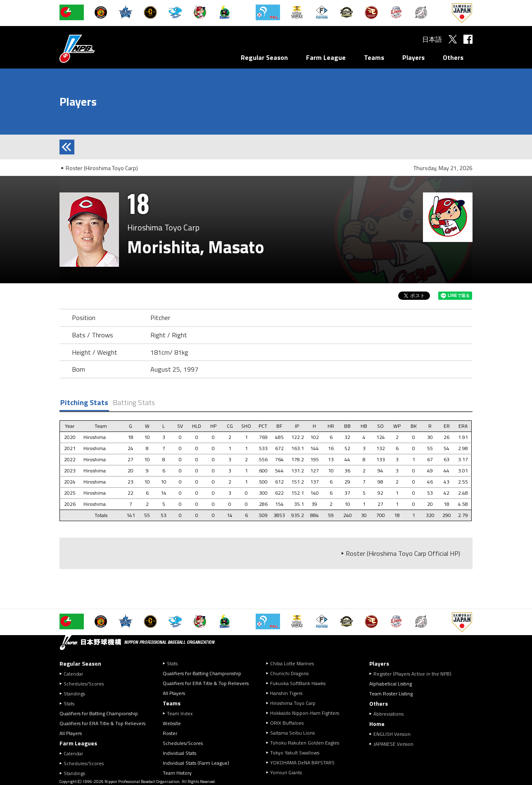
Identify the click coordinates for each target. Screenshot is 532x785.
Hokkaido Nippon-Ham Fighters (305, 713)
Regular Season (264, 57)
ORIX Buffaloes (287, 723)
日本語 (432, 39)
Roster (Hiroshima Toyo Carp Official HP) (403, 553)
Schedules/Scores (84, 684)
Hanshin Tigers (286, 693)
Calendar (73, 674)
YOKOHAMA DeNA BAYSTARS (302, 762)
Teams (374, 57)
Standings (74, 694)
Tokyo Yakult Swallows (295, 753)
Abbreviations (388, 714)
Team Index (180, 713)
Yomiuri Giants (286, 772)
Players (413, 57)
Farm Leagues (78, 743)
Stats (69, 703)
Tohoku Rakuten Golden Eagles (305, 743)
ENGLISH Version (392, 734)
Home (377, 724)
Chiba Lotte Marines (292, 663)
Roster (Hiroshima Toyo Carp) (102, 168)
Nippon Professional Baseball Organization (98, 49)
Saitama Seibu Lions (292, 733)
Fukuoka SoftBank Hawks (298, 683)
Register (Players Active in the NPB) (415, 674)
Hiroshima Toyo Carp (293, 703)
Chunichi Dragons (289, 673)
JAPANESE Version (393, 744)
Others (453, 57)
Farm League (326, 57)
